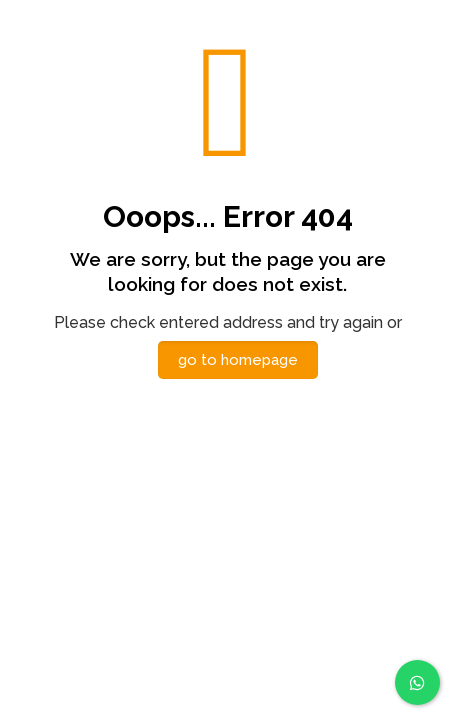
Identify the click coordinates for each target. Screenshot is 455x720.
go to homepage (238, 360)
